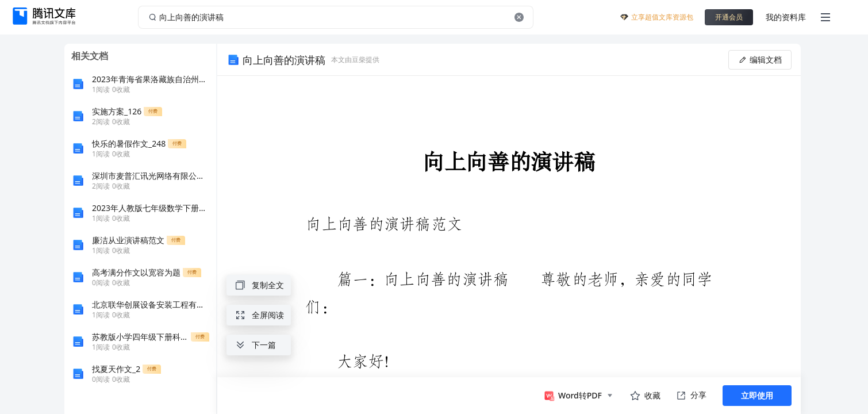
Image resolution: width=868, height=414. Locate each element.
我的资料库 (786, 17)
